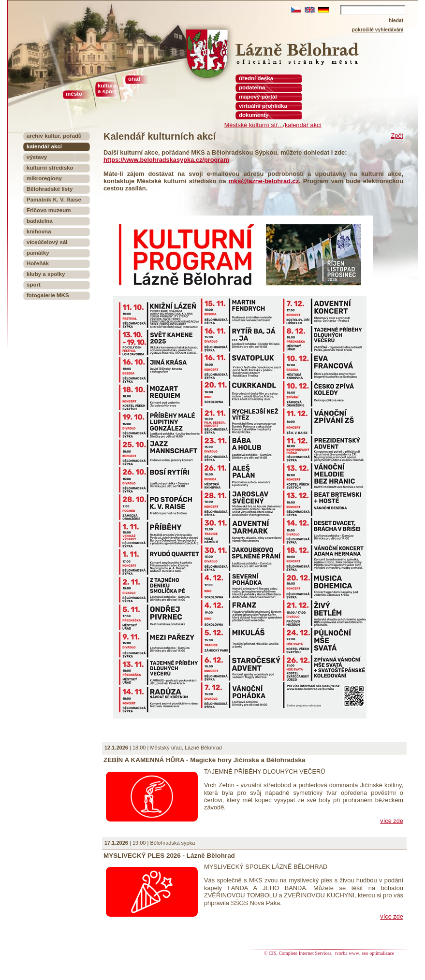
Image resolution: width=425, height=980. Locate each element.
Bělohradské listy (50, 189)
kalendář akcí (303, 125)
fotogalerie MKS (48, 295)
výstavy (37, 157)
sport (34, 285)
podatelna (252, 87)
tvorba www (347, 953)
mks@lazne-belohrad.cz (264, 181)
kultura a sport (107, 88)
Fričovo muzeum (49, 210)
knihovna (39, 231)
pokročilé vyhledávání (378, 30)
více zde (392, 821)
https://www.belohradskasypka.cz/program (166, 160)
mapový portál (258, 97)
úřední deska (256, 78)
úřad (134, 79)
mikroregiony (44, 178)
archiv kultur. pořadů (54, 136)
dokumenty (254, 115)
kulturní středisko (50, 168)
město (74, 94)
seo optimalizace (378, 953)
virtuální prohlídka (263, 106)
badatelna (40, 221)
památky (38, 253)
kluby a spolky (46, 274)
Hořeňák (38, 263)
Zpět (397, 136)
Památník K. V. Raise (54, 200)
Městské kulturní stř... (254, 125)
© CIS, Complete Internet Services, (299, 953)
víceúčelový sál (47, 242)
